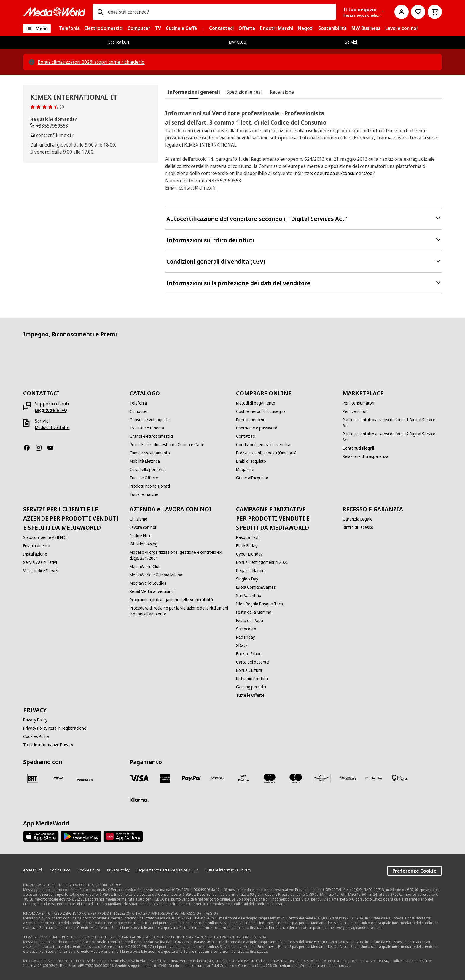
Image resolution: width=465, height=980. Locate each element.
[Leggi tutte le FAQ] (51, 410)
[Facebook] (29, 448)
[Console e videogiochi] (150, 420)
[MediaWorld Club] (145, 567)
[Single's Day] (247, 579)
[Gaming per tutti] (251, 687)
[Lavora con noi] (143, 527)
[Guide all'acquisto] (252, 478)
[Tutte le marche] (144, 494)
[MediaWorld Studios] (148, 583)
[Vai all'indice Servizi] (41, 571)
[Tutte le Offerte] (144, 478)
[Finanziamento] (37, 546)
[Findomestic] (348, 778)
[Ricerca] (100, 12)
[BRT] (33, 778)
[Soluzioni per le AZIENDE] (45, 537)
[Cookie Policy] (89, 870)
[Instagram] (41, 448)
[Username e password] (257, 428)
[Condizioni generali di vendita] (263, 445)
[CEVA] (59, 778)
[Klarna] (139, 800)
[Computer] (139, 411)
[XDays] (242, 645)
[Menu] (37, 28)
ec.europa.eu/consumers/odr (344, 173)
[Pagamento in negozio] (400, 778)
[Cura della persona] (147, 470)
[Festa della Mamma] (254, 612)
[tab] (194, 92)
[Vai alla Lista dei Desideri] (418, 12)
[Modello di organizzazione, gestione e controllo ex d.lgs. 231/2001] (179, 555)
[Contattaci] (246, 436)
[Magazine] (245, 470)
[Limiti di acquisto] (251, 461)
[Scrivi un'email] (52, 135)
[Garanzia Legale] (357, 519)
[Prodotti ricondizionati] (150, 486)
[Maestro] (296, 778)
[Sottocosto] (246, 629)
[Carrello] (435, 12)
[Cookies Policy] (36, 736)
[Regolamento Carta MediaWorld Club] (168, 870)
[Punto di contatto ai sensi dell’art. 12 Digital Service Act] (392, 437)
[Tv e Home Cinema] (147, 428)
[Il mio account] (402, 12)
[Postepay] (217, 778)
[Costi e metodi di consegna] (261, 411)
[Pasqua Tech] (248, 537)
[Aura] (322, 778)
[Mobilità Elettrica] (145, 461)
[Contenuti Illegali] (358, 448)
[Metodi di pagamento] (256, 403)
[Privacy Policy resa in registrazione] (55, 728)
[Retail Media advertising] (152, 591)
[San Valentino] (249, 596)
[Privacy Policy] (35, 720)
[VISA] (139, 778)
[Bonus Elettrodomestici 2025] (262, 562)
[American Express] (165, 778)
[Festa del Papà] (250, 621)
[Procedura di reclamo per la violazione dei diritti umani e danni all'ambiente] (179, 611)
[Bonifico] (374, 778)
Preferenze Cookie (414, 871)
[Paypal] (191, 778)
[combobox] (220, 12)
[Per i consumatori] (358, 403)
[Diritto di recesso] (358, 527)
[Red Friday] (246, 637)
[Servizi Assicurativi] (40, 562)
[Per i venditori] (355, 411)
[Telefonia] (138, 403)
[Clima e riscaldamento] (150, 453)
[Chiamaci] (49, 126)
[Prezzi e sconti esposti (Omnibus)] (266, 453)
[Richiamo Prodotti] (252, 679)
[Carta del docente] (253, 662)
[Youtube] (53, 448)
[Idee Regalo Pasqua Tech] (259, 604)
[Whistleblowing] (144, 544)
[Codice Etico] (141, 536)
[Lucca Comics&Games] (256, 587)
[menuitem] (69, 28)
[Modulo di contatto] (52, 427)
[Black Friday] (247, 546)
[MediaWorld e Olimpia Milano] (156, 575)
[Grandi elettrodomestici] (151, 436)
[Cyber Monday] (249, 554)
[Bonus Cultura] (249, 670)
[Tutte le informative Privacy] (48, 745)
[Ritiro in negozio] (251, 420)
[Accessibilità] (33, 870)
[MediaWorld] (54, 12)
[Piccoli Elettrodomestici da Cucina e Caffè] (167, 445)
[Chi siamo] (138, 519)
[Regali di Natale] (250, 571)
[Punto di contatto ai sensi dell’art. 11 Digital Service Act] (392, 423)
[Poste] (85, 779)
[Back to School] (249, 654)
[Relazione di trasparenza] (366, 456)
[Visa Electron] (243, 778)
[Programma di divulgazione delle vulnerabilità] (171, 600)
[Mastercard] (270, 778)
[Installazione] (35, 554)
